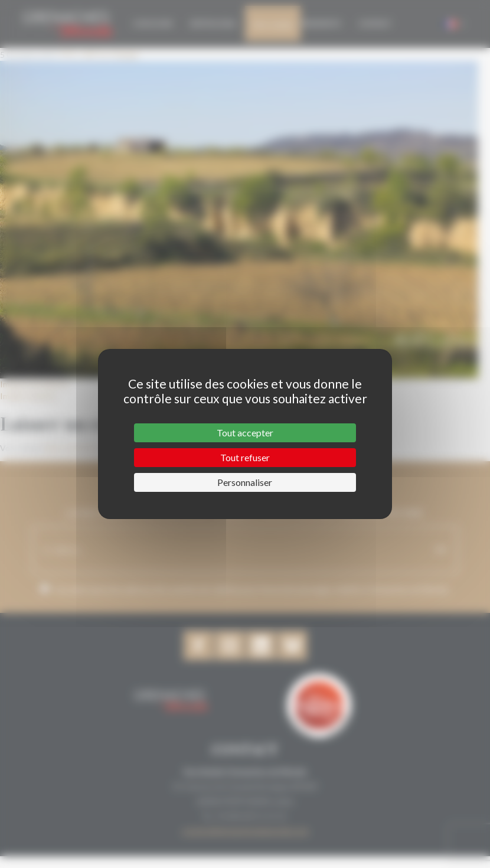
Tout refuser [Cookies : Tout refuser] (245, 457)
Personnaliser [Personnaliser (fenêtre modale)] (245, 482)
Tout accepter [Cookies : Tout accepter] (245, 433)
